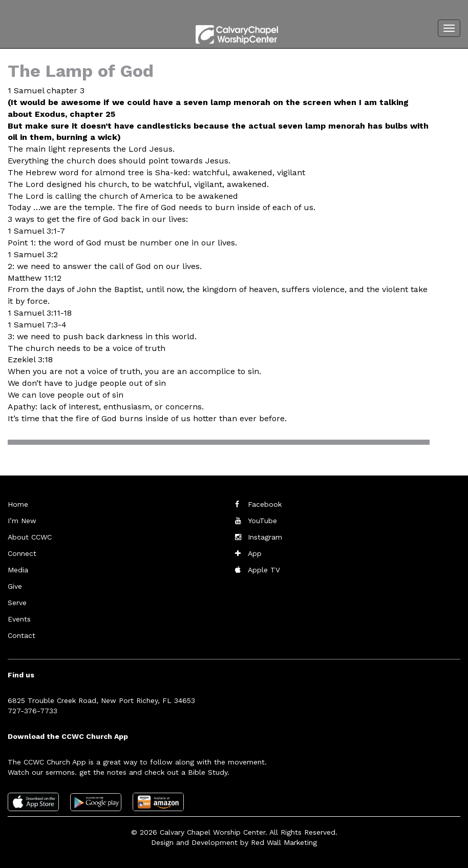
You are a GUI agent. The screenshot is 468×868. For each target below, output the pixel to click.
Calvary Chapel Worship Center (212, 832)
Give (15, 586)
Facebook (265, 504)
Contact (22, 635)
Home (18, 504)
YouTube (262, 521)
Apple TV (264, 570)
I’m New (22, 521)
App (255, 553)
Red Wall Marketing (284, 842)
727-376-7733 (33, 711)
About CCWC (30, 537)
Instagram (265, 537)
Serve (17, 603)
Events (19, 619)
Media (18, 570)
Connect (22, 553)
